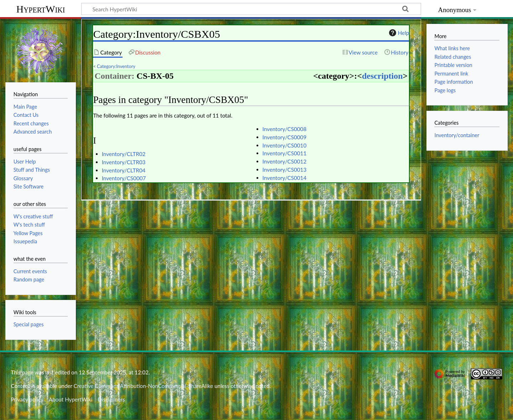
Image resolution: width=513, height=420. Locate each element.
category (334, 76)
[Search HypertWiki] (251, 9)
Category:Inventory (116, 66)
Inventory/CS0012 (285, 161)
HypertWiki (41, 9)
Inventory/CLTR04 (124, 170)
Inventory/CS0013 (285, 170)
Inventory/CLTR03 (124, 162)
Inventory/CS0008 (285, 129)
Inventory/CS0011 (285, 153)
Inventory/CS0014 (285, 178)
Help (398, 33)
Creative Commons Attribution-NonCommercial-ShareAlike (144, 386)
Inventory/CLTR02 (124, 154)
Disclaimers (112, 399)
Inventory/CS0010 (285, 145)
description (382, 76)
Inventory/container (457, 135)
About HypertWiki (71, 399)
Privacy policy (27, 399)
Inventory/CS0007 (124, 178)
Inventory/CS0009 (285, 137)
